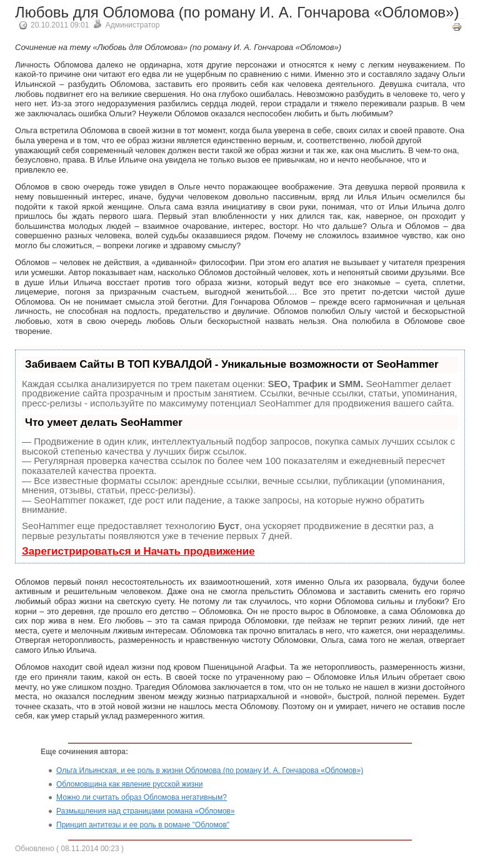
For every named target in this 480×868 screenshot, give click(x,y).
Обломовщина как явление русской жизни (129, 784)
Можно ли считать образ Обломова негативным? (142, 797)
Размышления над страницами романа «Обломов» (146, 811)
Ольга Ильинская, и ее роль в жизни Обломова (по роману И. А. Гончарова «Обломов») (210, 770)
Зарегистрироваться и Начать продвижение (138, 551)
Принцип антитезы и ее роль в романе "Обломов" (143, 825)
